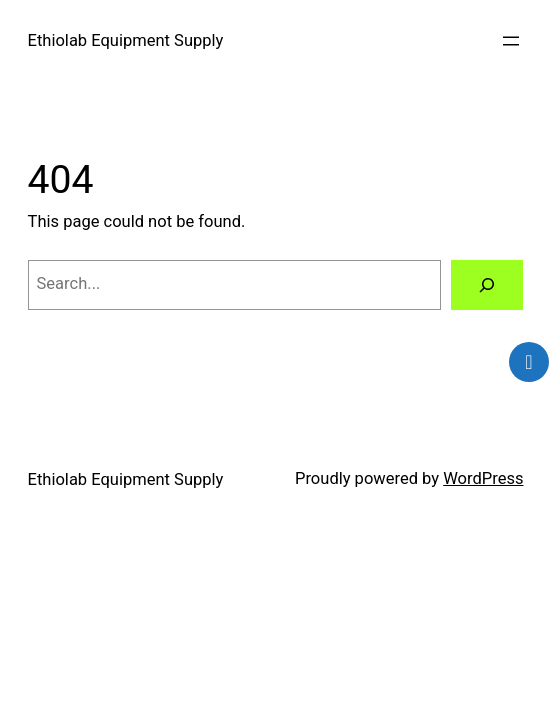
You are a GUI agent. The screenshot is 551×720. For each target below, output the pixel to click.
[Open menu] (511, 41)
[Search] (487, 285)
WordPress (483, 478)
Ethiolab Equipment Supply (126, 40)
